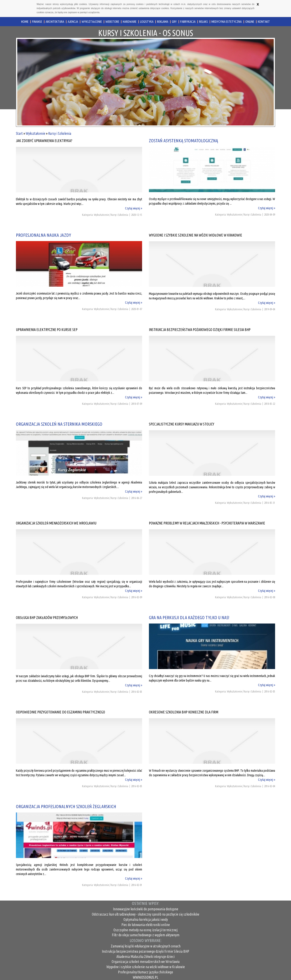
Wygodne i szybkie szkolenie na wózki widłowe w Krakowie (146, 967)
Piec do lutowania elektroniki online (146, 925)
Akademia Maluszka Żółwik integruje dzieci (145, 957)
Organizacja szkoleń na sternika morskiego (59, 424)
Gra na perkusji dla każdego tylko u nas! (189, 617)
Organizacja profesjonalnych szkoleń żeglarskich (66, 806)
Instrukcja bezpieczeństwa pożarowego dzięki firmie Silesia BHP (145, 951)
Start (19, 133)
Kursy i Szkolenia (60, 133)
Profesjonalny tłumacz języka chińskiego (145, 972)
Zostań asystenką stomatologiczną (183, 141)
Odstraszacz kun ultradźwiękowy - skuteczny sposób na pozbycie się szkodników (145, 914)
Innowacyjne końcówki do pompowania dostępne (146, 909)
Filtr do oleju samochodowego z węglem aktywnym (146, 935)
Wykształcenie (35, 133)
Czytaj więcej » (134, 208)
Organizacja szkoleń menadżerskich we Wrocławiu (146, 962)
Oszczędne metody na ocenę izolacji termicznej (145, 930)
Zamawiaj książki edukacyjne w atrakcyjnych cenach (146, 946)
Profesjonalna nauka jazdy (43, 235)
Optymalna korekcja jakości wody (146, 919)
